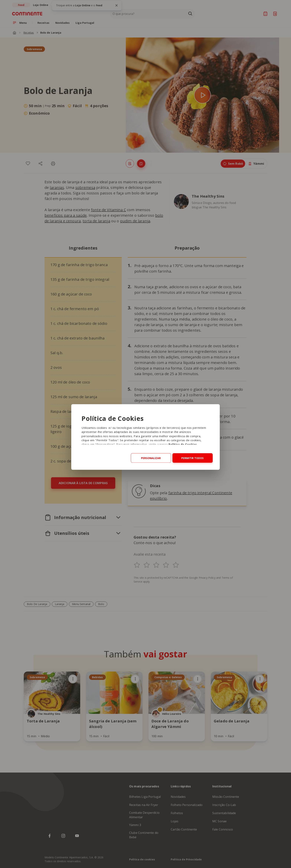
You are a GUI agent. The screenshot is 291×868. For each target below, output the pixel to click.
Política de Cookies (183, 444)
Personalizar (151, 458)
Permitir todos (192, 458)
